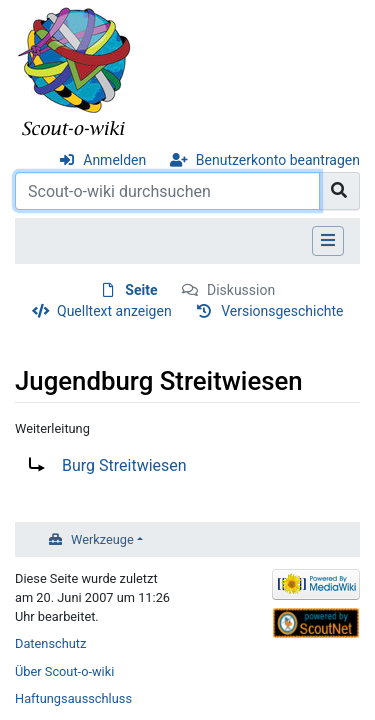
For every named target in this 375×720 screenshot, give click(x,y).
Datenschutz (50, 643)
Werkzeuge (102, 539)
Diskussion (241, 290)
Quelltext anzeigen (114, 311)
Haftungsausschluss (73, 698)
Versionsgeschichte (282, 311)
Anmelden (114, 160)
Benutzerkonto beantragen (278, 160)
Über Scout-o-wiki (64, 671)
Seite (141, 290)
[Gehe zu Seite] (339, 191)
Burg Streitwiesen (124, 465)
